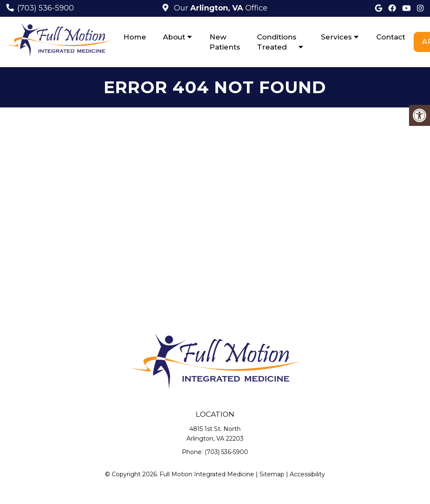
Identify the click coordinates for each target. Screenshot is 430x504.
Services (336, 37)
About (174, 37)
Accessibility (307, 474)
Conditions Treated (277, 42)
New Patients (225, 42)
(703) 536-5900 (46, 8)
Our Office (220, 8)
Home (135, 37)
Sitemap (272, 474)
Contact (391, 37)
